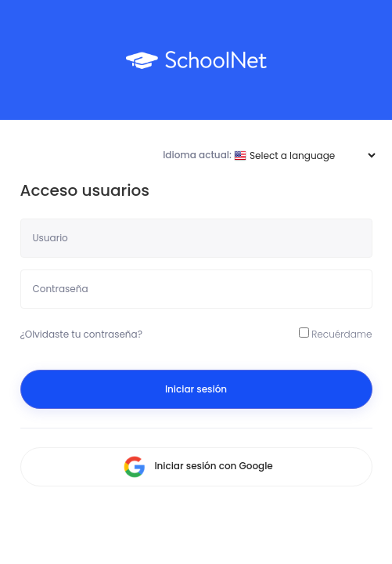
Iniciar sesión (196, 389)
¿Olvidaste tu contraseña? (81, 334)
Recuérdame (336, 334)
